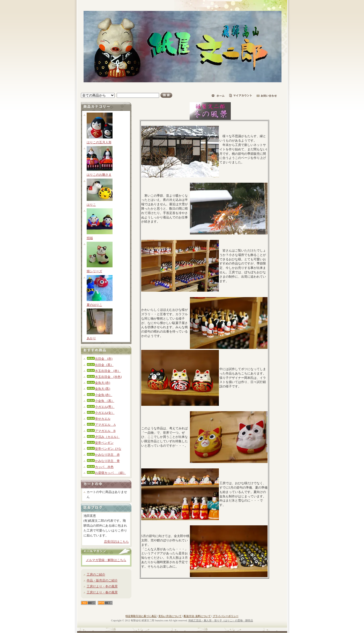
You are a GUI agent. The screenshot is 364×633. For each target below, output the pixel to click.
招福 (90, 238)
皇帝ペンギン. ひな (104, 449)
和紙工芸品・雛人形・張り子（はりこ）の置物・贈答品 (221, 620)
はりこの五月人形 (99, 142)
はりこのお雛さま (99, 175)
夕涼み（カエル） (103, 437)
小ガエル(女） (101, 413)
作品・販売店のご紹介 (102, 580)
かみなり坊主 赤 (103, 455)
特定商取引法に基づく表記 (141, 616)
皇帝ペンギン (100, 443)
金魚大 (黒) (98, 389)
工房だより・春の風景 (102, 592)
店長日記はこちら (116, 542)
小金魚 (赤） (99, 395)
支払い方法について (170, 616)
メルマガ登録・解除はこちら (106, 560)
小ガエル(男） (101, 407)
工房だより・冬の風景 (102, 586)
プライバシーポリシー (226, 616)
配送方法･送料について (197, 616)
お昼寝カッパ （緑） (106, 473)
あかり (91, 338)
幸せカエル (99, 419)
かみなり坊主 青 (103, 461)
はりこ (91, 205)
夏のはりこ (94, 305)
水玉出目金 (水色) (104, 377)
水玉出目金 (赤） (104, 371)
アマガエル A (101, 425)
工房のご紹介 (96, 575)
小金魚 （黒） (101, 401)
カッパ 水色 (100, 467)
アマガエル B (101, 431)
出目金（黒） (100, 365)
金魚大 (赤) (98, 383)
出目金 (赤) (100, 359)
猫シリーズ (94, 271)
